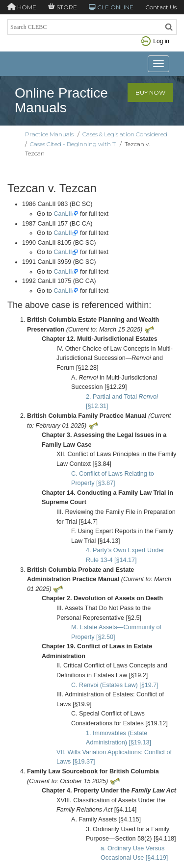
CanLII (63, 214)
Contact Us (161, 7)
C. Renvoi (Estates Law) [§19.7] (115, 685)
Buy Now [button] (150, 92)
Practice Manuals (49, 134)
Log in (155, 41)
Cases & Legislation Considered (125, 134)
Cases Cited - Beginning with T (73, 144)
